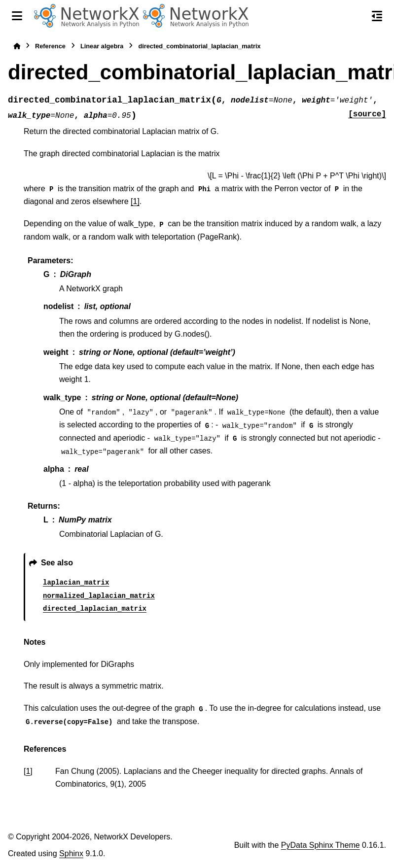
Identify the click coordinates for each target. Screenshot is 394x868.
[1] (135, 201)
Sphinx (71, 853)
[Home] (17, 46)
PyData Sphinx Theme (321, 845)
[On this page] (377, 16)
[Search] (356, 16)
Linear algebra (102, 46)
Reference (50, 46)
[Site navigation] (17, 16)
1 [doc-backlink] (28, 771)
